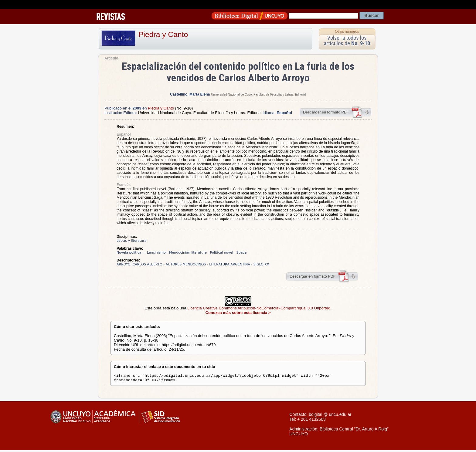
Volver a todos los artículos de (347, 40)
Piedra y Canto (163, 34)
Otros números (347, 32)
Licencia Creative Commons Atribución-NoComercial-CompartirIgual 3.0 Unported (259, 308)
